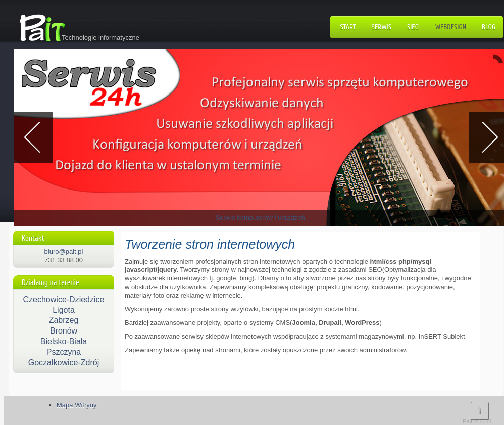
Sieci (413, 27)
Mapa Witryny (77, 405)
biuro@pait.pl (64, 251)
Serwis (382, 27)
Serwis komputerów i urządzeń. (261, 218)
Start (348, 27)
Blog (489, 27)
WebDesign (451, 27)
